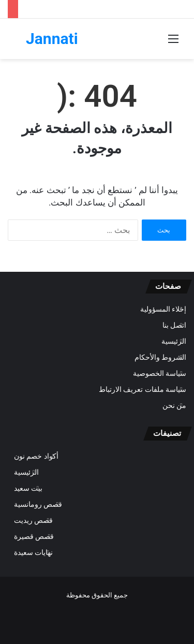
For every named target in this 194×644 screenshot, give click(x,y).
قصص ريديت (33, 520)
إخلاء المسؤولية (163, 309)
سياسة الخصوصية (160, 373)
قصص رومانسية (38, 504)
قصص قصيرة (34, 536)
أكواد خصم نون (36, 456)
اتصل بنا (174, 325)
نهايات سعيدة (33, 552)
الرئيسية (174, 341)
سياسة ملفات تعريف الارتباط (143, 389)
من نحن (174, 405)
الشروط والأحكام (160, 357)
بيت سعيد (28, 488)
